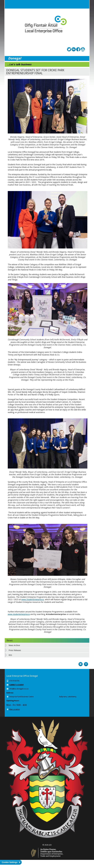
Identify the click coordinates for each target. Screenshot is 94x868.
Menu (85, 4)
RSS (10, 655)
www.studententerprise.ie (19, 614)
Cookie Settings (10, 862)
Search (79, 4)
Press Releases (15, 650)
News (10, 640)
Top (86, 664)
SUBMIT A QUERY (16, 685)
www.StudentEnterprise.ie (33, 600)
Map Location (15, 709)
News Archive (14, 645)
